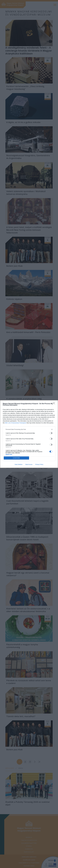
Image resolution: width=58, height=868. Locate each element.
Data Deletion (19, 464)
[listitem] (29, 429)
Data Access (29, 464)
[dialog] (29, 434)
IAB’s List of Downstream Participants (16, 423)
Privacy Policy (39, 464)
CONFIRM (16, 458)
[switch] (51, 433)
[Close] (54, 404)
